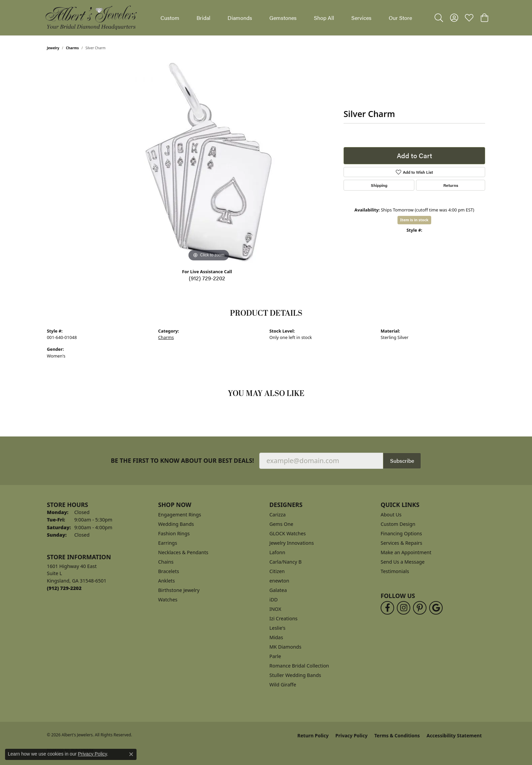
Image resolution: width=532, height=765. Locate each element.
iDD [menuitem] (274, 600)
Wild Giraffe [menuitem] (283, 685)
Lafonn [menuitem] (277, 552)
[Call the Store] (64, 588)
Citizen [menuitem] (277, 571)
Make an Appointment (406, 552)
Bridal (203, 18)
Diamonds (240, 18)
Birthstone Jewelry (179, 590)
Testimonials (395, 571)
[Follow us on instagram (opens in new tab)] (404, 608)
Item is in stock (414, 220)
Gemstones (283, 18)
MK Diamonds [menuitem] (285, 647)
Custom (170, 18)
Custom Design (398, 524)
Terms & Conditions (397, 735)
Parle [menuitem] (275, 656)
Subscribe (402, 461)
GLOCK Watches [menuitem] (288, 533)
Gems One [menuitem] (281, 524)
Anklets (167, 581)
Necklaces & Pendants (183, 552)
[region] (209, 162)
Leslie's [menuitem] (277, 628)
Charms (72, 48)
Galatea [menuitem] (278, 590)
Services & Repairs (401, 543)
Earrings (168, 543)
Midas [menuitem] (276, 637)
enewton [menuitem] (279, 581)
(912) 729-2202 (207, 278)
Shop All (324, 18)
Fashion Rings (174, 533)
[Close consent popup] (131, 754)
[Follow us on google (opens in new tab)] (436, 608)
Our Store (400, 18)
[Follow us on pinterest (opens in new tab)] (420, 608)
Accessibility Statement (454, 735)
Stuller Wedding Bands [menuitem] (295, 675)
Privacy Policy (351, 735)
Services (361, 18)
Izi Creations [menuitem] (283, 618)
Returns (451, 185)
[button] (439, 18)
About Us (391, 515)
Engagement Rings (180, 515)
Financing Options (401, 533)
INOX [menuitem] (275, 609)
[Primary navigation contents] (286, 18)
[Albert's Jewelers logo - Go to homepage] (91, 18)
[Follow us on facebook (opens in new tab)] (387, 608)
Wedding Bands (176, 524)
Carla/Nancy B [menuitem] (286, 562)
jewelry (53, 48)
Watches (168, 600)
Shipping (379, 185)
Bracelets (169, 571)
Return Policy (313, 735)
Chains (166, 562)
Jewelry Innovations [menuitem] (292, 543)
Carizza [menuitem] (277, 515)
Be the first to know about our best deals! (183, 461)
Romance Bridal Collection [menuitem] (299, 666)
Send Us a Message (403, 562)
